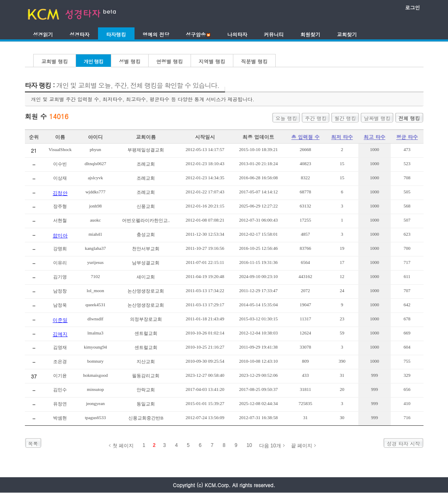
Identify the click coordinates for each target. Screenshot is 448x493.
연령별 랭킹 (170, 61)
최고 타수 (375, 137)
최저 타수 (342, 137)
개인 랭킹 (94, 61)
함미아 (60, 235)
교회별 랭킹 (55, 61)
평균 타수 (407, 137)
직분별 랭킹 (255, 61)
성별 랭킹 (130, 61)
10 (249, 445)
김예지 (60, 334)
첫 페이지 (123, 446)
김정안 (60, 193)
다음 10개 (270, 446)
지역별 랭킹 (212, 61)
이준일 (60, 320)
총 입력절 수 (306, 137)
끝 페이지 (302, 446)
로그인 (413, 7)
